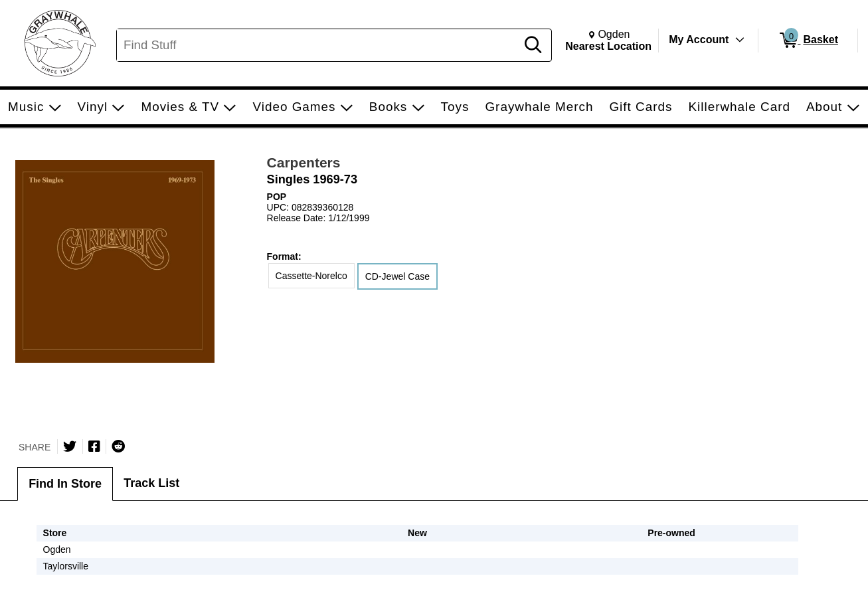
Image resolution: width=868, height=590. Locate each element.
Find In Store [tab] (65, 484)
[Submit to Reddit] (118, 446)
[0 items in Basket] (808, 41)
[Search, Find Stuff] (318, 45)
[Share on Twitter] (70, 446)
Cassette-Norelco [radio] (311, 276)
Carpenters (304, 162)
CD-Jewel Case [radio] (397, 276)
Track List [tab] (151, 483)
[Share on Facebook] (94, 446)
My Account (699, 40)
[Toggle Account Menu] (740, 40)
